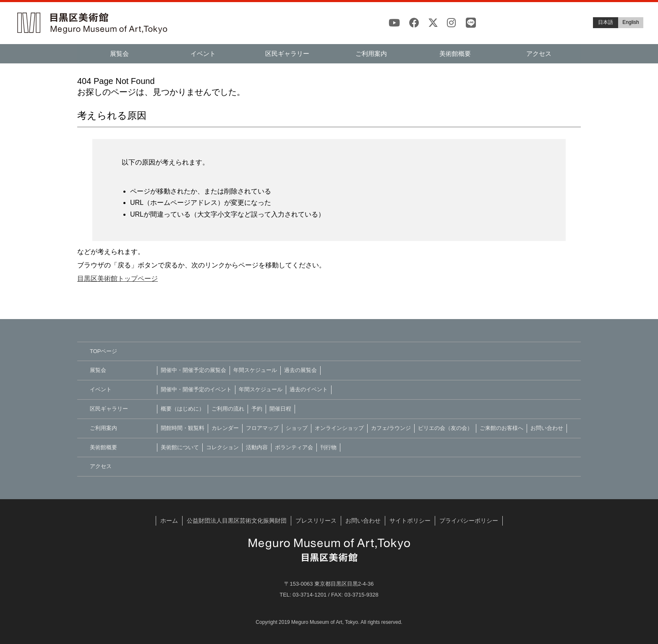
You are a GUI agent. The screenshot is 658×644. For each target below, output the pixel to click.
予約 (257, 409)
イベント (203, 54)
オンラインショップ (339, 428)
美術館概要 (455, 54)
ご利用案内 (371, 54)
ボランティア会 (294, 447)
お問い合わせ (547, 428)
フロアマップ (262, 428)
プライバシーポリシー (469, 521)
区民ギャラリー (287, 54)
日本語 (606, 22)
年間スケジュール (255, 370)
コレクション (222, 447)
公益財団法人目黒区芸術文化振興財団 (237, 521)
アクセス (539, 54)
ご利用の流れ (228, 409)
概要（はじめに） (183, 409)
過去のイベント (309, 389)
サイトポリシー (410, 521)
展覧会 (119, 54)
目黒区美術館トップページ (117, 279)
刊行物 (328, 447)
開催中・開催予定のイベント (196, 389)
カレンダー (225, 428)
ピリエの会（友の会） (445, 428)
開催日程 (280, 409)
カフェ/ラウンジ (391, 428)
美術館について (180, 447)
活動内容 (257, 447)
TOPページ (104, 351)
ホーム (169, 521)
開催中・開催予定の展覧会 (193, 370)
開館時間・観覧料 (183, 428)
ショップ (297, 428)
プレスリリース (316, 521)
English (631, 22)
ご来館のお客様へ (501, 428)
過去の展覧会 (300, 370)
